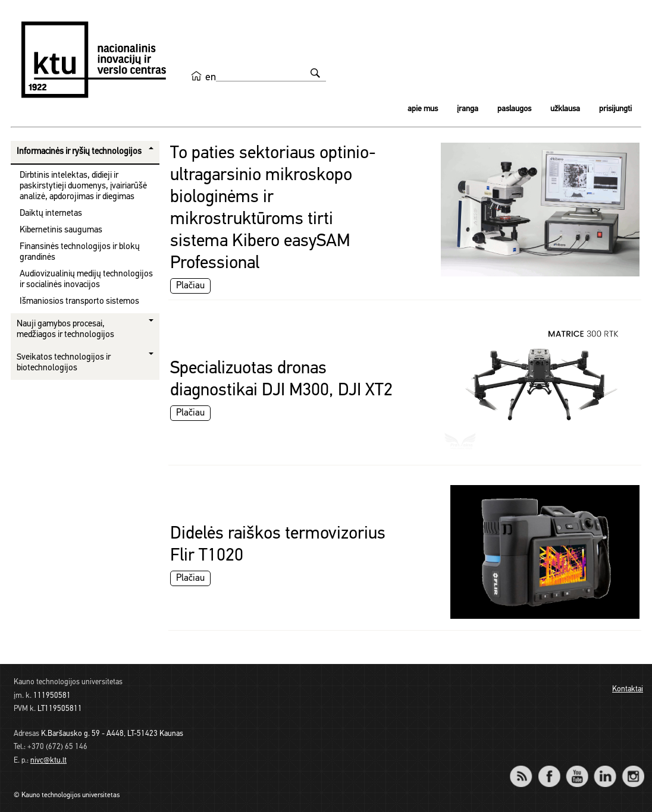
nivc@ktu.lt (48, 761)
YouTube (577, 768)
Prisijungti (615, 109)
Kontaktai (628, 689)
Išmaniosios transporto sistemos (79, 302)
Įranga (468, 109)
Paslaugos (514, 109)
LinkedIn (605, 768)
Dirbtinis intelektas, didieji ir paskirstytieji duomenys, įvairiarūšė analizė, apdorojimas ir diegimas (83, 186)
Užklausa (565, 109)
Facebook (549, 768)
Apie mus (423, 109)
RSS (526, 768)
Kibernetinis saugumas (61, 230)
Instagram (633, 768)
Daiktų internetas (51, 214)
